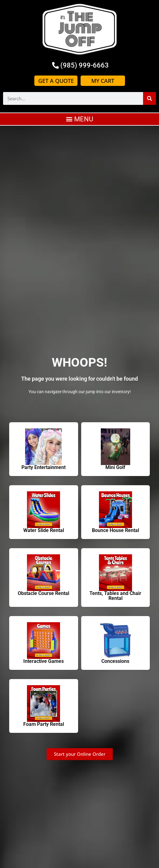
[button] (79, 119)
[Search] (150, 98)
